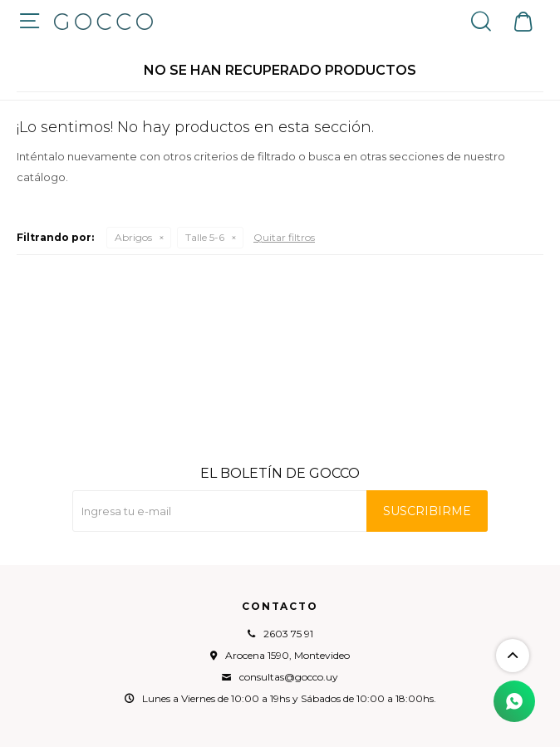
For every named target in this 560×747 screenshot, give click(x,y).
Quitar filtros (284, 237)
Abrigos (133, 237)
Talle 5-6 (205, 237)
